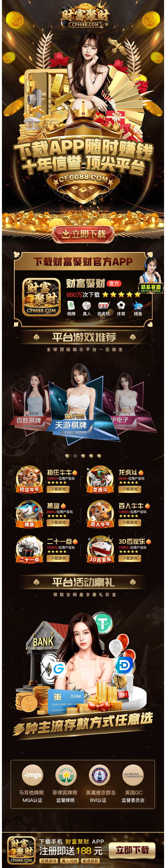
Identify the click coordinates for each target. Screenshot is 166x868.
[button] (67, 456)
